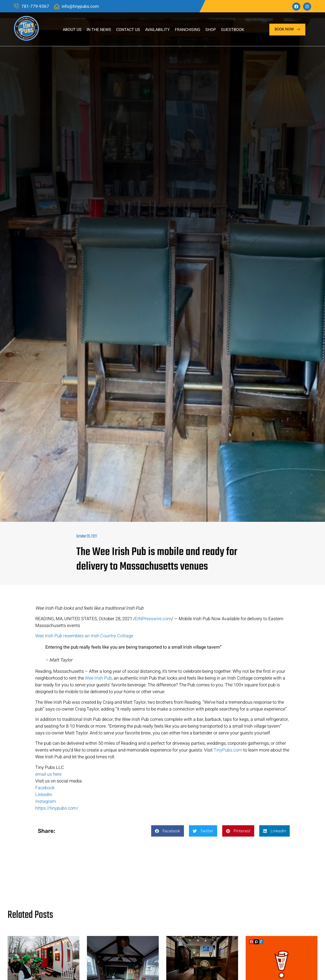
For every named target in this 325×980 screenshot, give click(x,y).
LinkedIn (44, 795)
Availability (157, 30)
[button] (168, 831)
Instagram (46, 801)
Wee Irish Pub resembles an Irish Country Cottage (84, 636)
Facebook (45, 788)
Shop (211, 30)
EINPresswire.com (153, 619)
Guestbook (233, 30)
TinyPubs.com (228, 750)
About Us (72, 30)
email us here (48, 774)
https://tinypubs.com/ (57, 808)
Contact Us (128, 30)
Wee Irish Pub (98, 678)
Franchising (188, 30)
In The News (99, 30)
